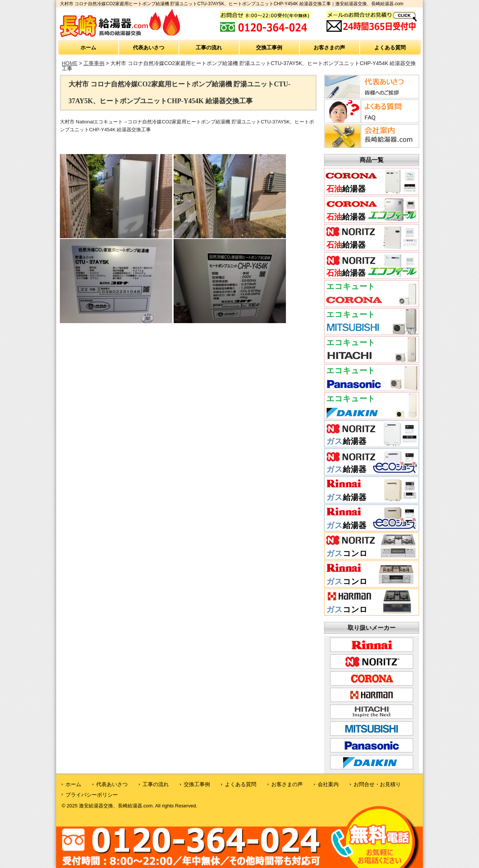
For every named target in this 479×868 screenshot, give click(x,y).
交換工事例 (269, 47)
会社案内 (328, 784)
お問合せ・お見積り (377, 784)
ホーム (88, 47)
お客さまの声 (329, 47)
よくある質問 (390, 47)
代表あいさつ (149, 47)
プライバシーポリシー (92, 795)
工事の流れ (209, 47)
